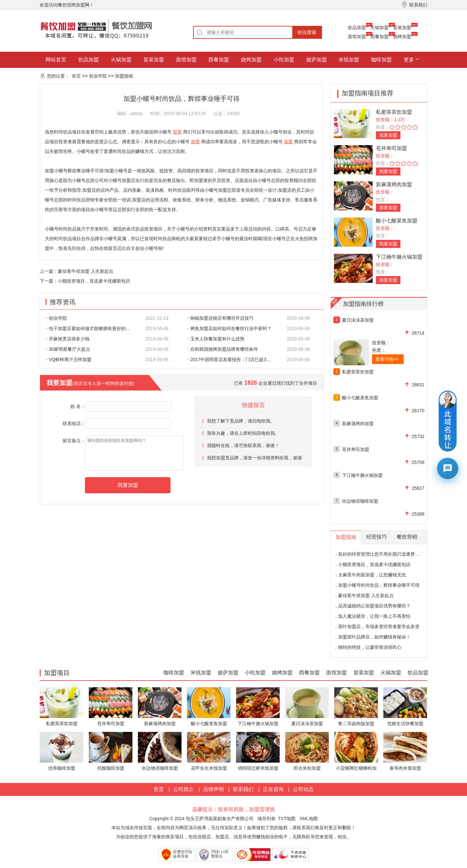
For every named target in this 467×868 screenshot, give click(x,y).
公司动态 (303, 789)
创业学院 (98, 76)
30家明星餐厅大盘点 (68, 349)
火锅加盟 (379, 27)
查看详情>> (387, 359)
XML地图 (309, 819)
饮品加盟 (357, 27)
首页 (76, 76)
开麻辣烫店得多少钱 (68, 339)
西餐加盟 (379, 37)
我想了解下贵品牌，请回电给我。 (241, 421)
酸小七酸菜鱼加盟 (397, 221)
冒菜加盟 (402, 27)
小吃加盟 (284, 60)
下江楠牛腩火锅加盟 (399, 257)
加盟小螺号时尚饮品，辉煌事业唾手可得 (379, 585)
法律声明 (213, 789)
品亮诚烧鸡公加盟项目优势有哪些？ (374, 606)
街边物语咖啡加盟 (360, 501)
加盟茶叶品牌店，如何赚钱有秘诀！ (374, 637)
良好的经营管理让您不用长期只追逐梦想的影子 (386, 554)
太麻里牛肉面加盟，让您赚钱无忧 (372, 575)
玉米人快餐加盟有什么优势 (216, 339)
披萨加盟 (317, 60)
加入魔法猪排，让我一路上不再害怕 (374, 616)
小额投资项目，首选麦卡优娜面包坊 (94, 281)
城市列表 (266, 819)
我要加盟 (388, 135)
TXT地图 (287, 819)
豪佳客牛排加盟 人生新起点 (86, 271)
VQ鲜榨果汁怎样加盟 (69, 359)
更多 (409, 60)
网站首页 (56, 60)
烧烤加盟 (402, 37)
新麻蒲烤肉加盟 (394, 184)
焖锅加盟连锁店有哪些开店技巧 (221, 318)
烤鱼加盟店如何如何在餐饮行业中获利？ (230, 328)
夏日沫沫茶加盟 (358, 320)
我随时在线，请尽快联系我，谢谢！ (243, 445)
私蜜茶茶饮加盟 (394, 112)
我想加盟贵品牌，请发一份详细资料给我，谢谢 (254, 458)
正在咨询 (273, 789)
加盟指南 (124, 76)
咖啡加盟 (381, 60)
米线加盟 (349, 60)
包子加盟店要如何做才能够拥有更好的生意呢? (92, 328)
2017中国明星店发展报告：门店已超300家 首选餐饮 (233, 359)
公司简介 (183, 789)
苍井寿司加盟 (391, 148)
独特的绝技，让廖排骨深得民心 (370, 647)
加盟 (177, 132)
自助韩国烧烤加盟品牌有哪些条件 (223, 349)
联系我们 (243, 789)
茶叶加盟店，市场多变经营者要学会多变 (379, 627)
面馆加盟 (357, 37)
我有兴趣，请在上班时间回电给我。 (243, 433)
